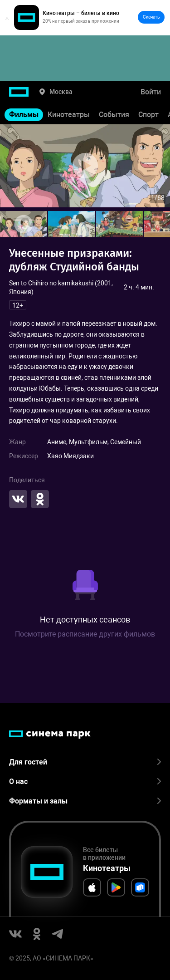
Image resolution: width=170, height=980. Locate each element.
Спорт (148, 115)
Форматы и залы (85, 801)
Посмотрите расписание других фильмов (85, 634)
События (114, 115)
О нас (85, 782)
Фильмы (24, 115)
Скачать (151, 17)
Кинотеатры (69, 115)
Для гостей (85, 762)
